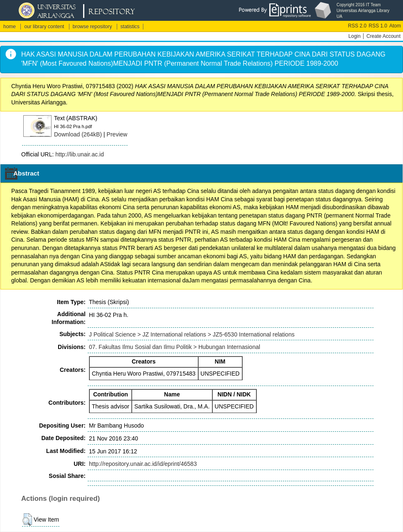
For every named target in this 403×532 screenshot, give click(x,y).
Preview (117, 134)
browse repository (92, 27)
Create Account (383, 36)
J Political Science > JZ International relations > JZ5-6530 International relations (192, 334)
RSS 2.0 (358, 26)
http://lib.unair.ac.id (80, 154)
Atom (395, 26)
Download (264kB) (78, 134)
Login (355, 36)
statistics (130, 27)
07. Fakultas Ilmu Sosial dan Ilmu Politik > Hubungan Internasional (174, 347)
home (10, 27)
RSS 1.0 (378, 26)
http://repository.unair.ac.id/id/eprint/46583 (143, 464)
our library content (44, 27)
